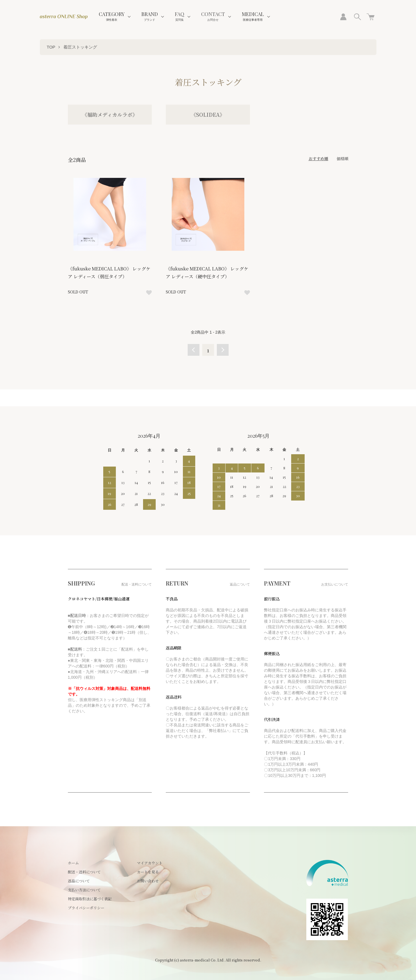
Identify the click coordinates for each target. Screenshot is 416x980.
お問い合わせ (148, 881)
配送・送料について (84, 872)
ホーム (73, 863)
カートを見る (148, 872)
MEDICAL (253, 16)
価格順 (343, 159)
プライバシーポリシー (86, 908)
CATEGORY (112, 16)
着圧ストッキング (80, 47)
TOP (51, 47)
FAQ (180, 16)
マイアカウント (150, 863)
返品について (79, 881)
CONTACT (213, 16)
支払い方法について (84, 890)
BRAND (150, 16)
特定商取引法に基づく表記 (90, 899)
